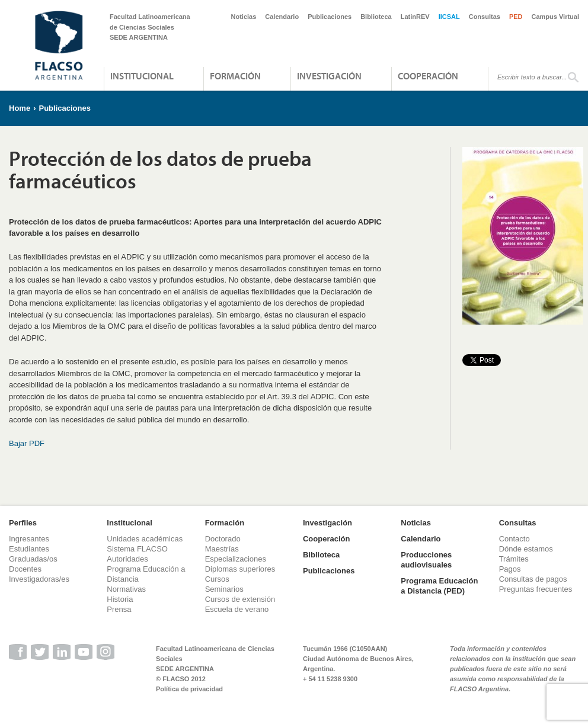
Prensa (119, 609)
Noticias (244, 17)
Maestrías (222, 549)
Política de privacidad (189, 689)
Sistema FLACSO (137, 549)
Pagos (510, 569)
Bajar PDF (27, 443)
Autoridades (127, 559)
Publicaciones (330, 17)
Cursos (217, 579)
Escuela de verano (237, 609)
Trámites (514, 559)
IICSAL (449, 17)
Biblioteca (376, 17)
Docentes (25, 569)
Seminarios (224, 589)
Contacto (514, 539)
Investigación (329, 76)
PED (516, 17)
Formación (235, 76)
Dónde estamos (526, 549)
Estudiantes (29, 549)
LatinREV (415, 17)
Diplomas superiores (240, 569)
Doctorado (223, 539)
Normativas (126, 589)
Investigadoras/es (39, 579)
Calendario (282, 17)
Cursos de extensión (240, 599)
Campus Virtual (556, 17)
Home (20, 108)
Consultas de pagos (533, 579)
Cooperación (428, 76)
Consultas (485, 17)
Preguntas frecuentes (536, 589)
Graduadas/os (33, 559)
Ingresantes (29, 539)
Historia (120, 599)
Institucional (142, 76)
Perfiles (23, 523)
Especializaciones (236, 559)
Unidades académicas (145, 539)
